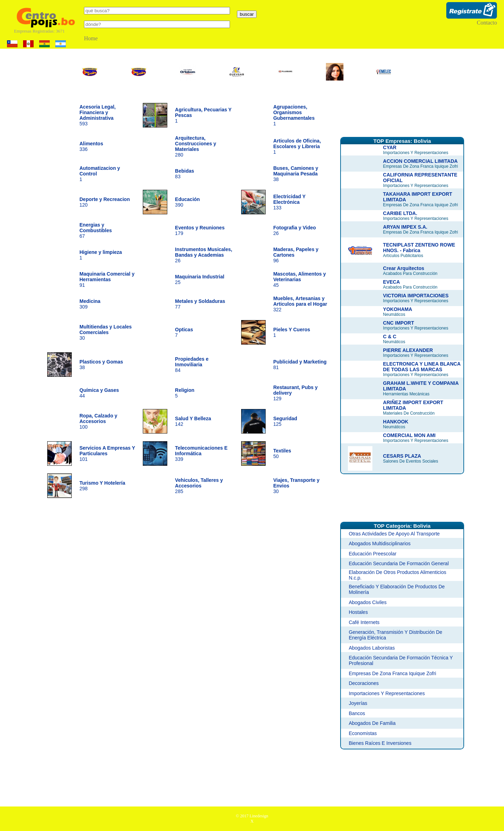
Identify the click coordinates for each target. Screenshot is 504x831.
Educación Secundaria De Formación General (399, 563)
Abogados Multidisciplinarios (380, 543)
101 (107, 453)
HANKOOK (395, 422)
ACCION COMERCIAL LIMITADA (420, 161)
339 (201, 453)
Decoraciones (364, 683)
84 (192, 365)
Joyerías (358, 703)
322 (300, 304)
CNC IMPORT (398, 323)
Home (91, 38)
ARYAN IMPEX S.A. (405, 227)
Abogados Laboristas (372, 648)
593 (98, 115)
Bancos (357, 713)
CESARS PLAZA (402, 456)
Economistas (363, 733)
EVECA (391, 282)
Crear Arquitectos (404, 268)
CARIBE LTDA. (400, 213)
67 (96, 230)
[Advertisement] (402, 113)
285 (199, 486)
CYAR (390, 147)
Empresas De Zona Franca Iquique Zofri (392, 673)
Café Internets (364, 622)
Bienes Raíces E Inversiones (380, 743)
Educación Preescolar (372, 554)
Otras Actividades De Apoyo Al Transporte (394, 534)
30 (106, 332)
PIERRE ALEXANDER (408, 350)
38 (296, 174)
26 (204, 255)
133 (289, 202)
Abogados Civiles (367, 602)
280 (195, 146)
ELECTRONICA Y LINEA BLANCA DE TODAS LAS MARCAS (422, 367)
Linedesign (259, 816)
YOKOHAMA (397, 309)
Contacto (487, 23)
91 (107, 279)
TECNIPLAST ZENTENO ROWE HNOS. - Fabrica (419, 248)
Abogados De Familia (372, 723)
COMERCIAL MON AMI (409, 435)
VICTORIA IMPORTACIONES (416, 296)
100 (98, 421)
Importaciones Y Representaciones (387, 693)
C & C (390, 337)
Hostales (358, 612)
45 (300, 279)
